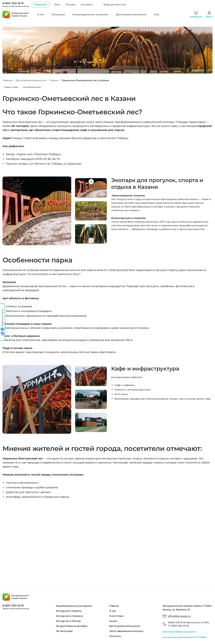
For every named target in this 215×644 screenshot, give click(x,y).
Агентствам (116, 616)
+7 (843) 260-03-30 (179, 626)
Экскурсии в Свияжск (70, 616)
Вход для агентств (115, 5)
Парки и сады (11, 87)
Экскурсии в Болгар (68, 621)
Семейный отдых (32, 87)
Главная (114, 606)
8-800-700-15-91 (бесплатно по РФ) (188, 622)
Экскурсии (58, 14)
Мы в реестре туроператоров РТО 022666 (184, 637)
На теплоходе (64, 631)
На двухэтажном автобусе (72, 626)
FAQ (157, 14)
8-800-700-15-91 (13, 3)
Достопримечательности (131, 14)
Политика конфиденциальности (179, 632)
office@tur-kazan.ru (179, 616)
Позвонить (40, 5)
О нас (41, 14)
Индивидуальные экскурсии (90, 14)
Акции (113, 621)
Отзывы (71, 5)
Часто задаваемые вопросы (126, 631)
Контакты (87, 5)
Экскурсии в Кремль (69, 611)
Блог (57, 5)
